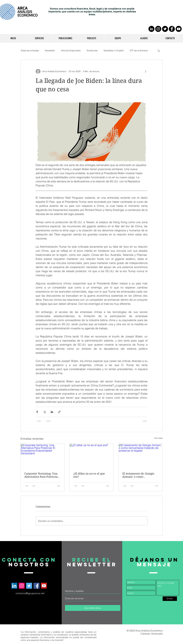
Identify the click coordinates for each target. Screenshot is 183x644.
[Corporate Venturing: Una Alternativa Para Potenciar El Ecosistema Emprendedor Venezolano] (43, 456)
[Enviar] (170, 599)
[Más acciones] (146, 71)
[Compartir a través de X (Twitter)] (45, 412)
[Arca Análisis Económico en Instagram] (22, 586)
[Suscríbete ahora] (93, 608)
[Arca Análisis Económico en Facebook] (36, 586)
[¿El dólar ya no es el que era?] (91, 456)
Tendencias (92, 50)
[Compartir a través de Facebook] (37, 412)
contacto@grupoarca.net (30, 593)
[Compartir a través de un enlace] (59, 412)
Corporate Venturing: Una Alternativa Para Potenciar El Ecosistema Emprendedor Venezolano (42, 475)
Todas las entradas (30, 50)
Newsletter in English (114, 50)
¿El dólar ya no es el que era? (89, 475)
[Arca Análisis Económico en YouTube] (44, 586)
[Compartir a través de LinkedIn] (52, 412)
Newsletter (50, 50)
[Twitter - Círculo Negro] (165, 29)
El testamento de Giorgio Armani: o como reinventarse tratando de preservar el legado (139, 475)
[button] (39, 38)
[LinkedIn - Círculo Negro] (151, 29)
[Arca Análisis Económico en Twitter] (29, 586)
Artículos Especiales (71, 50)
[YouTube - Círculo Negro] (179, 29)
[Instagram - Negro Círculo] (158, 29)
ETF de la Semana (139, 50)
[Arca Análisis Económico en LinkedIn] (14, 586)
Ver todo (158, 438)
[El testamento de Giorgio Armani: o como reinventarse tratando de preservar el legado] (141, 456)
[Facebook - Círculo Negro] (172, 29)
